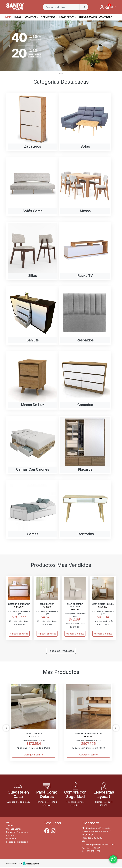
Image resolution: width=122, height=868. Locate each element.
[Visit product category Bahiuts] (32, 316)
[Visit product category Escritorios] (85, 510)
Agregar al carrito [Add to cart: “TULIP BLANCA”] (47, 634)
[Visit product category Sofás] (85, 122)
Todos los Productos (61, 651)
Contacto (106, 17)
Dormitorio (48, 17)
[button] (9, 46)
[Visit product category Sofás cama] (32, 186)
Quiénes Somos (88, 17)
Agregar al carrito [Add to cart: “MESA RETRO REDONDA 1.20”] (88, 755)
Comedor (31, 17)
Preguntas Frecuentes (17, 833)
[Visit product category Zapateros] (32, 122)
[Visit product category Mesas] (85, 186)
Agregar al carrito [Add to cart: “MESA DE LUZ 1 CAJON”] (103, 634)
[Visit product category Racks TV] (85, 251)
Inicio (8, 17)
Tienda (10, 826)
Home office (67, 17)
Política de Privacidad (17, 842)
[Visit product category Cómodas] (85, 381)
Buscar (84, 7)
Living (17, 17)
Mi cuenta (11, 839)
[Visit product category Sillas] (32, 251)
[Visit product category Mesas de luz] (32, 381)
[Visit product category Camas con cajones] (32, 445)
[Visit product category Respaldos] (85, 316)
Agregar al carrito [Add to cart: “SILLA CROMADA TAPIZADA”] (75, 634)
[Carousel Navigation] (61, 728)
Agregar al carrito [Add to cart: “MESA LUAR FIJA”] (34, 755)
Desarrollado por (22, 864)
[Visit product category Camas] (32, 510)
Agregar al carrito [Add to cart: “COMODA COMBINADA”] (19, 634)
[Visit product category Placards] (85, 445)
